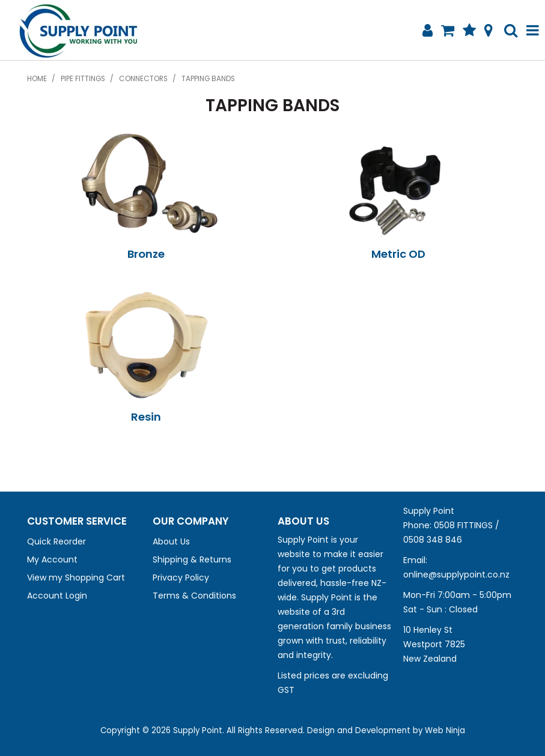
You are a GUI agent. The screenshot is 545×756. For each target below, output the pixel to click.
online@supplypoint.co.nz (456, 575)
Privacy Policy (181, 578)
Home (37, 79)
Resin (146, 417)
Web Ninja (445, 730)
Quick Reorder (56, 541)
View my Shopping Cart (76, 578)
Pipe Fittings (83, 79)
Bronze (146, 254)
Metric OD (398, 254)
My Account (52, 559)
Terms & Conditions (194, 596)
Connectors (143, 79)
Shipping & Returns (192, 559)
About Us (171, 541)
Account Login (57, 596)
